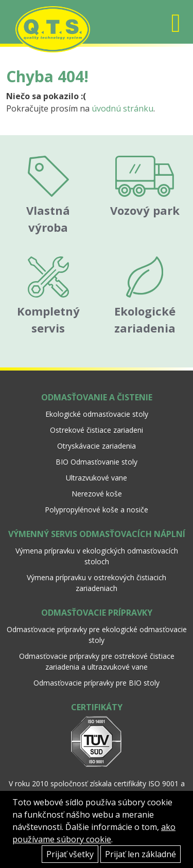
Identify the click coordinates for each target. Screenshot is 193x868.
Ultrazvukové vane (97, 478)
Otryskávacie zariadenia (97, 446)
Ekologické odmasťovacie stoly (97, 414)
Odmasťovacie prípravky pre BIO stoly (97, 683)
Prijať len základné (141, 854)
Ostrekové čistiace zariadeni (97, 430)
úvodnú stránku (122, 108)
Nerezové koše (97, 494)
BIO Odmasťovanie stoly (97, 462)
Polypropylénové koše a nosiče (97, 510)
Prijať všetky (70, 854)
